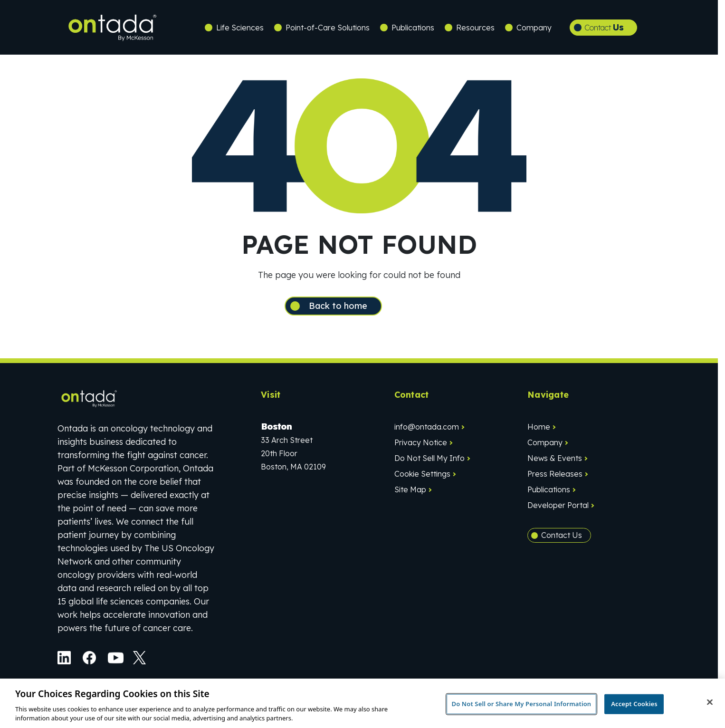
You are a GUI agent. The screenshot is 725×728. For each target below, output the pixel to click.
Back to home (351, 308)
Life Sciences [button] (240, 28)
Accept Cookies (634, 704)
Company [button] (534, 28)
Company (545, 447)
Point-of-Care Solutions (328, 28)
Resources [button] (475, 28)
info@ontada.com (427, 431)
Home (539, 431)
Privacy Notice (421, 447)
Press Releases (555, 478)
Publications (413, 28)
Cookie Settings (422, 478)
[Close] (710, 702)
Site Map (410, 494)
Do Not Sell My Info (429, 462)
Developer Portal (558, 509)
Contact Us (562, 539)
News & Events (555, 462)
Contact (604, 27)
